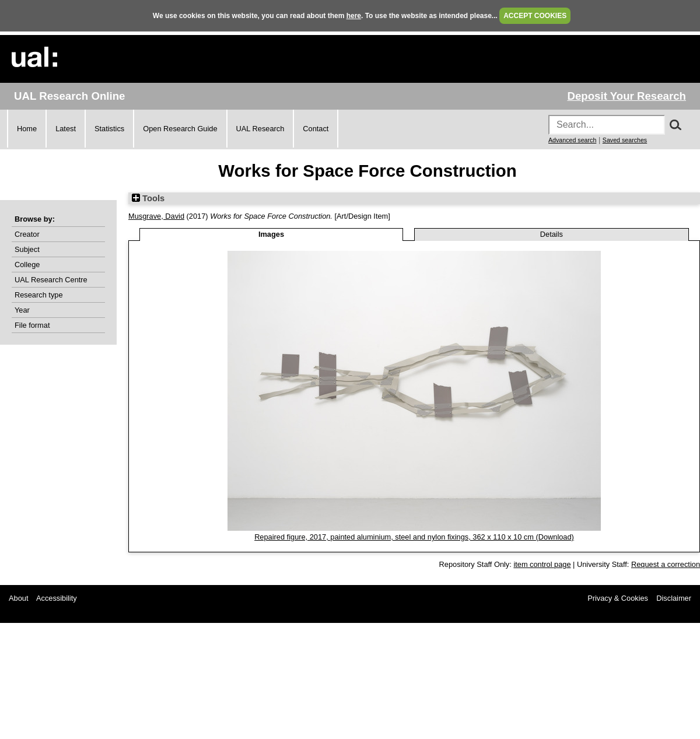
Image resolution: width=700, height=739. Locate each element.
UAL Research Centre (51, 280)
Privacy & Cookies (618, 598)
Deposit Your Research (626, 96)
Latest (66, 129)
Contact (316, 129)
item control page (542, 564)
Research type (39, 295)
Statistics (109, 129)
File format (32, 325)
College (27, 265)
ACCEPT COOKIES (535, 16)
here (354, 16)
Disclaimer (674, 598)
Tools (148, 198)
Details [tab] (552, 234)
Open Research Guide (180, 129)
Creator (27, 234)
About (18, 598)
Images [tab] (271, 234)
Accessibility (57, 598)
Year (22, 310)
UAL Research (260, 129)
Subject (27, 249)
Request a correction (666, 564)
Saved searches (625, 140)
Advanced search (572, 140)
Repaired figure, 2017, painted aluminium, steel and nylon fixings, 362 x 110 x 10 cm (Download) (414, 537)
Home (27, 129)
